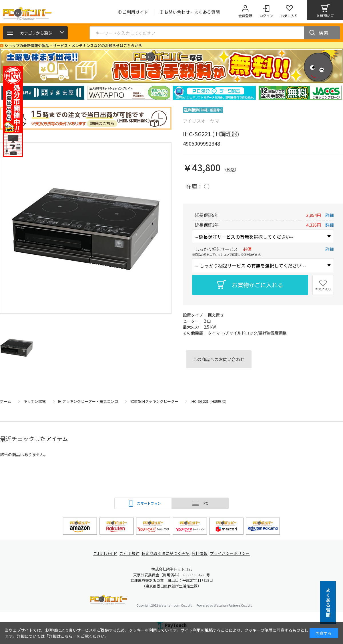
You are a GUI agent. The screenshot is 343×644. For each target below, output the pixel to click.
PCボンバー (108, 600)
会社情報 (201, 553)
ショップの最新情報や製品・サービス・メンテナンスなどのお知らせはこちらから (73, 46)
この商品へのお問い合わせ (219, 359)
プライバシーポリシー (232, 553)
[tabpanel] (43, 93)
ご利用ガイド (105, 553)
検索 (324, 33)
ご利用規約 (130, 553)
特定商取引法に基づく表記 (166, 553)
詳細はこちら (61, 636)
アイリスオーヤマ (201, 121)
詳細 (330, 215)
